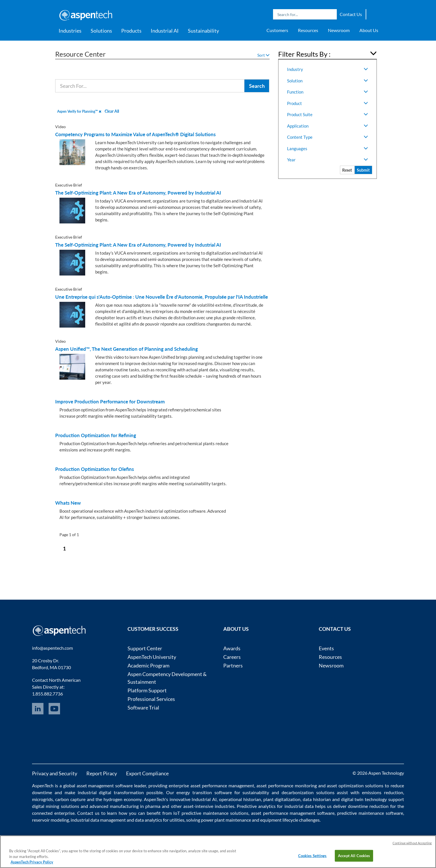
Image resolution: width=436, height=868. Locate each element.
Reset (347, 170)
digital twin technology (364, 799)
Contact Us (351, 14)
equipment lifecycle (279, 820)
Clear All (112, 111)
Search (331, 14)
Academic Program (149, 665)
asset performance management (222, 785)
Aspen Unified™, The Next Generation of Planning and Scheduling (127, 349)
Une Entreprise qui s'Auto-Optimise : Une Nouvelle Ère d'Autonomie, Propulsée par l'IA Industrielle (162, 297)
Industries (70, 31)
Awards (232, 648)
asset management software (105, 785)
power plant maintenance (226, 820)
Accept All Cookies (354, 855)
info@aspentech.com (52, 648)
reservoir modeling (50, 820)
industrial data (299, 806)
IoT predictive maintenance (201, 813)
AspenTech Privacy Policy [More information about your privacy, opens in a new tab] (32, 862)
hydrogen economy (123, 799)
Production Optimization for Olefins (94, 469)
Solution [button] (328, 81)
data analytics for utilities (160, 820)
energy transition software (204, 792)
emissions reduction (383, 792)
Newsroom (339, 30)
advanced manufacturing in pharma (125, 806)
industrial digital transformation (111, 792)
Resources (308, 30)
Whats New (68, 503)
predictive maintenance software (369, 813)
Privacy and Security (55, 773)
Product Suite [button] (328, 114)
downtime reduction (368, 806)
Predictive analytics (256, 806)
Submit (363, 170)
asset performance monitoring (287, 785)
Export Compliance (147, 773)
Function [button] (328, 92)
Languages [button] (328, 148)
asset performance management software (293, 813)
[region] (218, 852)
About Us (369, 30)
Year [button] (328, 160)
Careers (232, 657)
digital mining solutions (55, 806)
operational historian (240, 799)
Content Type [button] (328, 137)
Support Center (145, 648)
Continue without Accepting (412, 843)
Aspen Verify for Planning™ (79, 111)
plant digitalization (282, 799)
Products (131, 31)
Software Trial (143, 708)
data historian (317, 799)
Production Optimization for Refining (96, 435)
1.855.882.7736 (47, 694)
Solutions (101, 31)
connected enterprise (53, 813)
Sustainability (203, 31)
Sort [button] (263, 55)
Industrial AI (165, 31)
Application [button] (328, 126)
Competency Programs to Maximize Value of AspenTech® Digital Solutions (135, 134)
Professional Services (151, 699)
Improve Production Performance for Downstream (110, 402)
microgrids (42, 799)
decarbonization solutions (308, 792)
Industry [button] (328, 69)
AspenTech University (152, 657)
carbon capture (70, 799)
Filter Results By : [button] (304, 54)
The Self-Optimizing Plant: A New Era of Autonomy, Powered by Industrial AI (138, 193)
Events (326, 648)
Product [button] (328, 103)
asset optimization (345, 785)
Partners (233, 665)
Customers (277, 30)
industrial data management (98, 820)
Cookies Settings (312, 855)
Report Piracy (102, 773)
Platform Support (147, 690)
